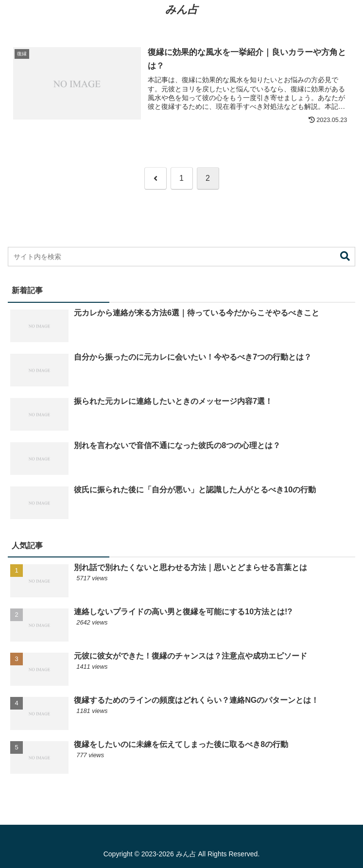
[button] (345, 256)
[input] (181, 257)
